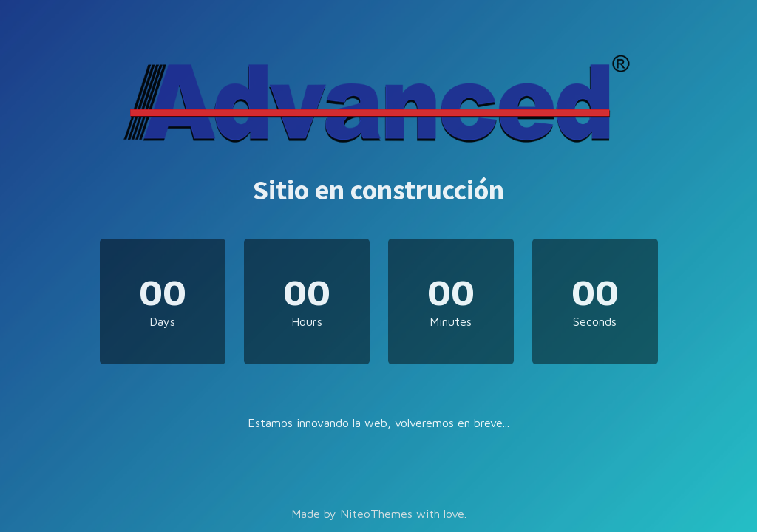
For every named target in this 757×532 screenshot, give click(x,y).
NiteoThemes (376, 514)
